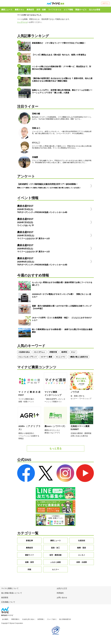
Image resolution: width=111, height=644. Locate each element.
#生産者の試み (24, 353)
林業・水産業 (82, 564)
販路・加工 (55, 549)
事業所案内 (15, 621)
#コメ (73, 353)
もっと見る (55, 450)
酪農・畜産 (82, 549)
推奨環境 (5, 599)
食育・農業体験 (55, 556)
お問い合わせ (62, 599)
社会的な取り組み (28, 621)
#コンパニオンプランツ (28, 358)
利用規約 (60, 594)
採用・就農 (41, 10)
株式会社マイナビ (7, 617)
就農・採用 (29, 564)
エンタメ (82, 556)
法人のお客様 (95, 10)
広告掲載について (8, 603)
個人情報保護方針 (65, 621)
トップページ (22, 22)
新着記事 (29, 542)
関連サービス (81, 10)
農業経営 (30, 10)
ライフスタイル (55, 10)
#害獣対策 (53, 353)
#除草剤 (64, 353)
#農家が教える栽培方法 (79, 358)
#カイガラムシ (40, 353)
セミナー (55, 571)
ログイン (105, 3)
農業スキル (19, 10)
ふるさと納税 (55, 564)
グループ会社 (51, 621)
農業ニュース (7, 10)
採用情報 (40, 621)
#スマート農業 (46, 358)
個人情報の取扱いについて (12, 594)
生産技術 (82, 542)
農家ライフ (29, 556)
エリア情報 (68, 10)
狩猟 (29, 571)
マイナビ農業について (10, 590)
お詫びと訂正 (62, 590)
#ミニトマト (61, 358)
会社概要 (5, 621)
